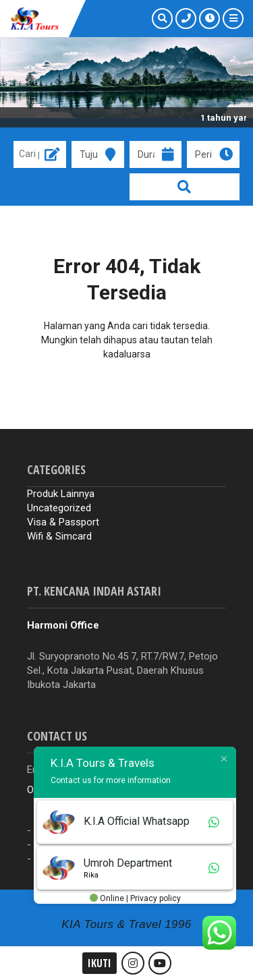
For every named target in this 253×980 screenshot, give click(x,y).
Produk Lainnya (61, 494)
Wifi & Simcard (59, 536)
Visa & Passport (63, 522)
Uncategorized (59, 508)
